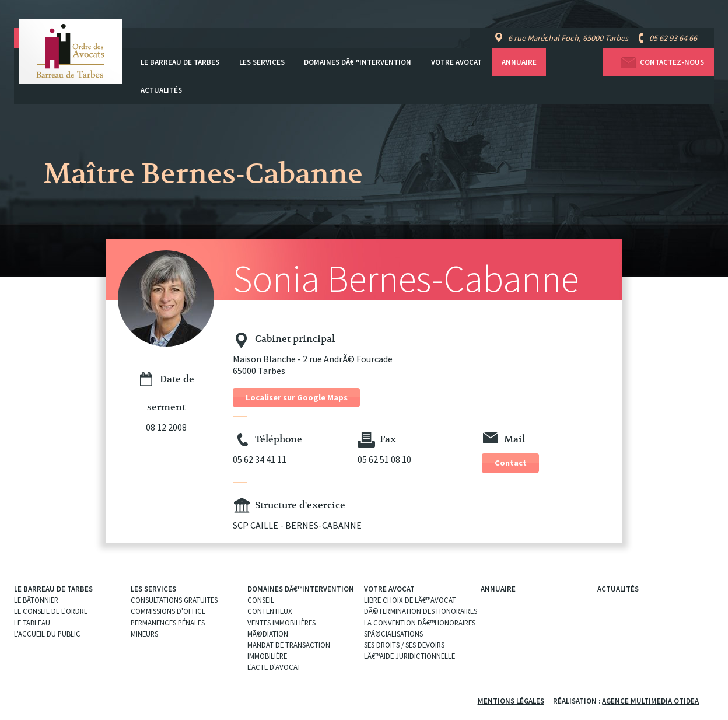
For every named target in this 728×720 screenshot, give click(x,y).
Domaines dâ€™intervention (358, 62)
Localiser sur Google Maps (297, 397)
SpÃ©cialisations (393, 634)
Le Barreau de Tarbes (180, 62)
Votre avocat (456, 62)
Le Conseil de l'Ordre (51, 611)
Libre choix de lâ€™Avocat (410, 600)
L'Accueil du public (47, 634)
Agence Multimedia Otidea (650, 701)
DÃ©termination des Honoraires (421, 611)
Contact (511, 463)
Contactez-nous (659, 63)
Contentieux (270, 611)
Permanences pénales (168, 623)
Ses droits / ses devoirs (404, 645)
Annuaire (519, 62)
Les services (262, 62)
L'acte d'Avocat (274, 667)
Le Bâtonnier (36, 600)
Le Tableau (32, 623)
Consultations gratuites (174, 600)
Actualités (161, 90)
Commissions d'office (168, 611)
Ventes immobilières (281, 623)
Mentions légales (511, 701)
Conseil (261, 600)
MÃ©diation (268, 634)
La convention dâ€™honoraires (420, 623)
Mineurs (144, 634)
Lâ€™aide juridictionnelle (409, 656)
